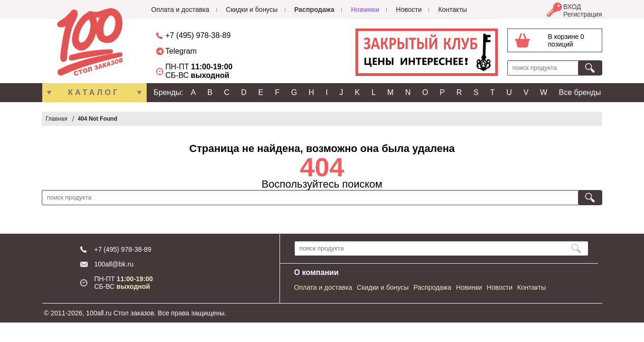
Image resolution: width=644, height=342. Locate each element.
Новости (409, 9)
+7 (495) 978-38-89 (198, 35)
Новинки (365, 9)
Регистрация (583, 14)
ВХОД (572, 7)
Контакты (452, 9)
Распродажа (314, 9)
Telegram (181, 51)
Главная (56, 119)
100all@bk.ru (114, 264)
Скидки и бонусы (252, 9)
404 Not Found (98, 119)
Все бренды (580, 92)
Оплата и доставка (180, 9)
